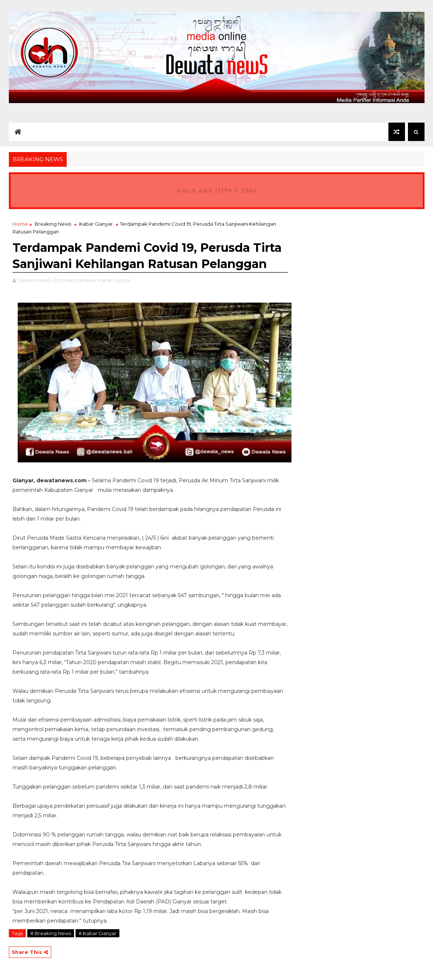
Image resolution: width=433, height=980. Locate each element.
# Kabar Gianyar (97, 933)
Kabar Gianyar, (115, 280)
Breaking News (53, 224)
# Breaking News (51, 933)
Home (20, 224)
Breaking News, (78, 280)
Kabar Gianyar (96, 224)
